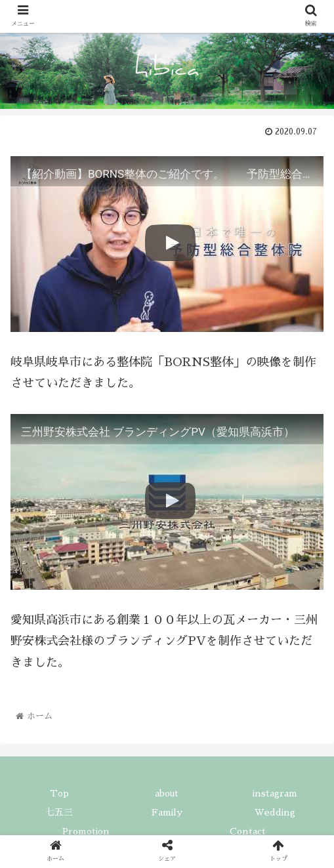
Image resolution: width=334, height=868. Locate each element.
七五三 (59, 812)
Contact (248, 831)
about (167, 793)
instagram (275, 793)
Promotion (86, 831)
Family (167, 812)
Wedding (275, 812)
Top (59, 793)
